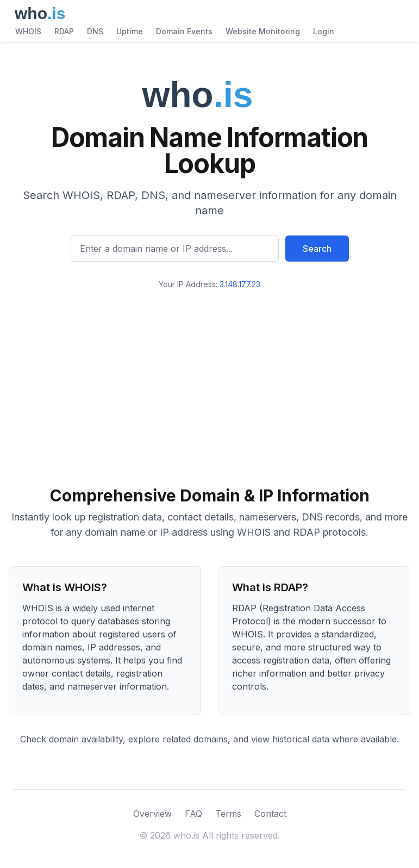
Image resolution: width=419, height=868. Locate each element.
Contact (270, 814)
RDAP (64, 31)
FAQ (193, 814)
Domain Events (184, 31)
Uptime (130, 31)
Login (324, 31)
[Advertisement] (209, 383)
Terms (228, 814)
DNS (95, 31)
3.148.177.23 (240, 284)
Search (317, 249)
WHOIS (28, 31)
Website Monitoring (263, 31)
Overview (152, 814)
